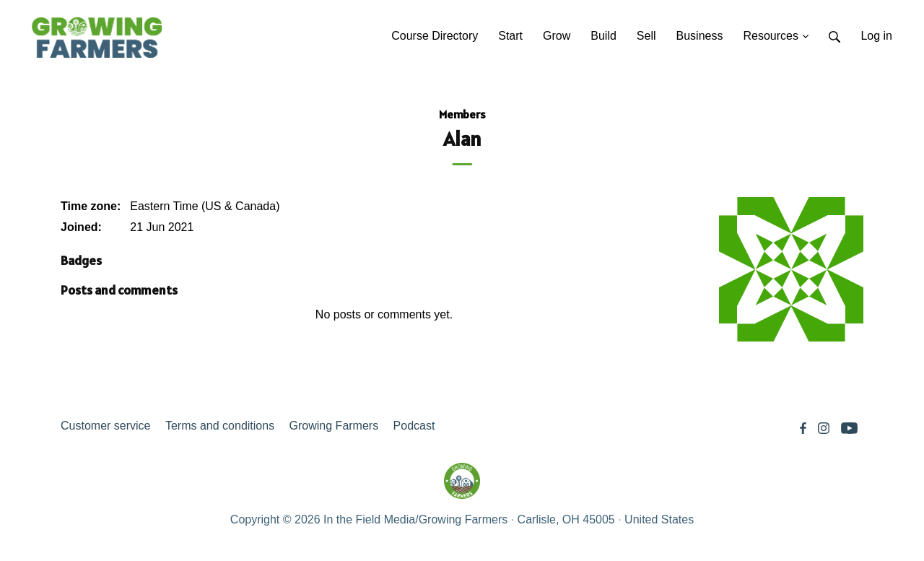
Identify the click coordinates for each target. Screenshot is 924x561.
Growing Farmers (334, 426)
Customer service (105, 426)
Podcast (414, 426)
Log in (876, 36)
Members (462, 114)
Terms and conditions (220, 426)
